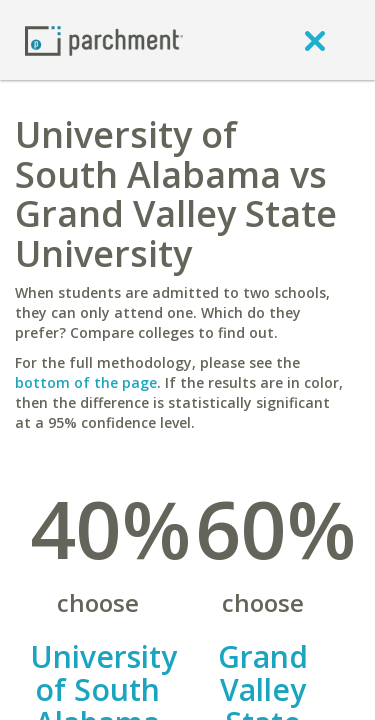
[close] (315, 40)
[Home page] (104, 39)
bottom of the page (86, 382)
